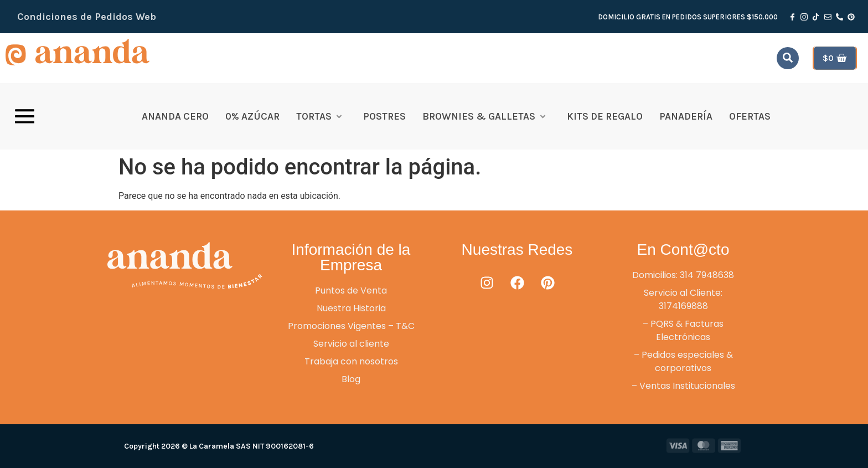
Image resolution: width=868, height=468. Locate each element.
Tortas (320, 116)
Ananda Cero (175, 116)
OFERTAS (750, 116)
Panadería (686, 116)
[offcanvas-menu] (25, 116)
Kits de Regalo (605, 116)
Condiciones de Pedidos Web (87, 17)
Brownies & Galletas (485, 116)
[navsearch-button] (788, 58)
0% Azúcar (252, 116)
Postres (384, 116)
